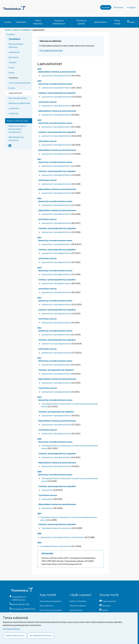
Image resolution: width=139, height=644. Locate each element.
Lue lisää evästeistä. (11, 629)
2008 (39, 472)
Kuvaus (12, 88)
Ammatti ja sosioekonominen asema (55, 201)
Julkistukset (14, 52)
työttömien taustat (47, 102)
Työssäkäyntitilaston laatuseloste (56, 528)
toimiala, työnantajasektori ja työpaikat (57, 93)
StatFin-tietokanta (78, 601)
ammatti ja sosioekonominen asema (55, 84)
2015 (39, 237)
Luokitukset (14, 108)
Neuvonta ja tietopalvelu (51, 601)
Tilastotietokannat (78, 606)
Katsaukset (14, 57)
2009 (39, 439)
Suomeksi (106, 7)
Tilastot (16, 30)
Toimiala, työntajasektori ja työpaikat (56, 370)
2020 (39, 69)
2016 (39, 198)
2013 (39, 298)
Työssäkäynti (26, 30)
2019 (39, 81)
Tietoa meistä (117, 22)
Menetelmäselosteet (18, 98)
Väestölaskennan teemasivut (16, 139)
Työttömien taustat (48, 388)
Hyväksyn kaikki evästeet (15, 635)
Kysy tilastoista (46, 606)
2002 (39, 542)
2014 (39, 268)
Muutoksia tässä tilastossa (16, 45)
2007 (39, 513)
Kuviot (11, 67)
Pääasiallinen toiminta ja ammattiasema (57, 379)
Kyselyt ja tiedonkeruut (59, 22)
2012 (39, 328)
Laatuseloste (47, 490)
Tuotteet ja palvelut (81, 22)
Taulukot (12, 62)
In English (132, 7)
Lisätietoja (13, 113)
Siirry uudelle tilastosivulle (51, 50)
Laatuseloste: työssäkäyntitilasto (56, 75)
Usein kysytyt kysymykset (51, 610)
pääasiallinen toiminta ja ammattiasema (57, 72)
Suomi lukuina (76, 610)
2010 (39, 397)
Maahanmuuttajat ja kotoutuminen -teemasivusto (17, 129)
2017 (39, 159)
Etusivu (8, 22)
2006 (39, 533)
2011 (39, 358)
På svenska (119, 7)
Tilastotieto (21, 22)
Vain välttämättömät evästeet (41, 635)
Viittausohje (47, 553)
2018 (39, 120)
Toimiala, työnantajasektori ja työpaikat (57, 228)
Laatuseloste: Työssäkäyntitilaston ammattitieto (62, 537)
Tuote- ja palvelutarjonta (20, 83)
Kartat (11, 72)
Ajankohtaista (100, 22)
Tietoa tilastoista (38, 22)
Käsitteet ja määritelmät (19, 103)
